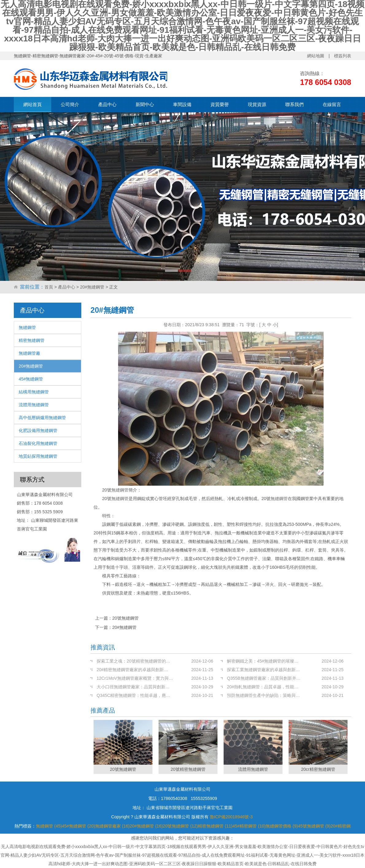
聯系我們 (294, 104)
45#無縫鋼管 (31, 379)
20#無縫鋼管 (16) (146, 826)
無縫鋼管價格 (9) (282, 826)
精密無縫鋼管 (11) (215, 826)
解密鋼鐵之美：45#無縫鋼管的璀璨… (263, 661)
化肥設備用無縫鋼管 (38, 430)
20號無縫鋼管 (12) (180, 826)
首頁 (49, 287)
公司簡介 (70, 104)
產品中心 (107, 104)
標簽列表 (343, 56)
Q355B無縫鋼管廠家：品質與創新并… (264, 678)
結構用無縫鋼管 (34, 392)
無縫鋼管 (27, 327)
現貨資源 (257, 104)
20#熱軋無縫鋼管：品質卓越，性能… (263, 687)
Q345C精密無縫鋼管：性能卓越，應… (133, 695)
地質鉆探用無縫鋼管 (38, 456)
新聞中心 (145, 104)
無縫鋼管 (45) (49, 826)
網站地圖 (316, 56)
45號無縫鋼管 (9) (314, 826)
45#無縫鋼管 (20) (79, 826)
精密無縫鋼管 (32, 340)
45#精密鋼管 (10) (249, 826)
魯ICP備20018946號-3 (231, 817)
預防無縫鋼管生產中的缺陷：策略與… (263, 695)
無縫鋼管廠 (29, 353)
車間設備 (182, 104)
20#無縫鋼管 (92, 287)
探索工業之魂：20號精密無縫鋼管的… (133, 661)
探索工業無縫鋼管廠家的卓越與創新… (263, 670)
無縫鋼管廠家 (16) (112, 826)
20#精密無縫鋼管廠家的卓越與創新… (132, 670)
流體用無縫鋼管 (34, 405)
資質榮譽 (220, 104)
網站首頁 (33, 104)
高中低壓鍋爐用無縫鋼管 (42, 418)
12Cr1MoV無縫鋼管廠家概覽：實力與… (135, 678)
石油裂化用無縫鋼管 (38, 443)
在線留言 (332, 104)
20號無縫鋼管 (125, 618)
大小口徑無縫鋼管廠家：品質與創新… (133, 687)
